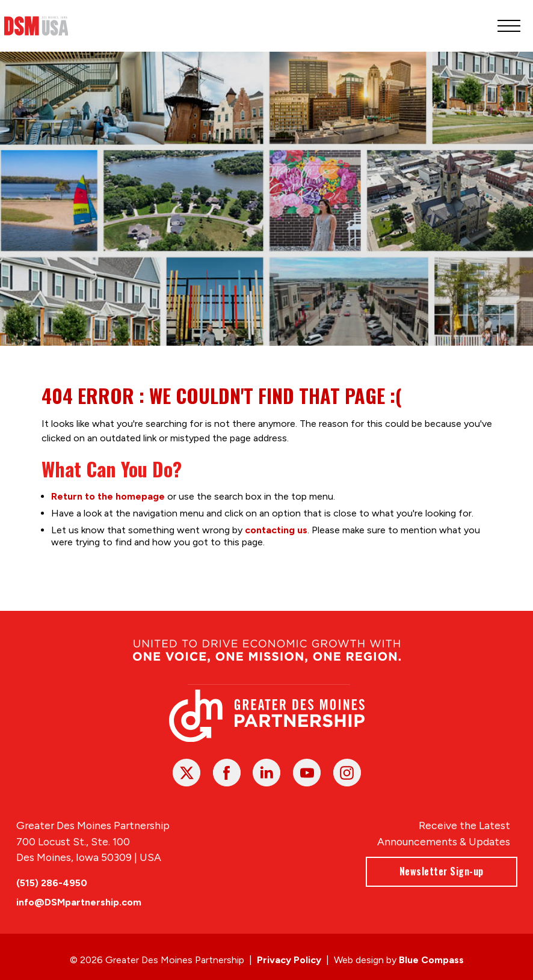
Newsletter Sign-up (441, 871)
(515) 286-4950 (52, 883)
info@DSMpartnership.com (79, 902)
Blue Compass (431, 960)
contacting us (276, 530)
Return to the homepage (107, 496)
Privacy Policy (289, 960)
